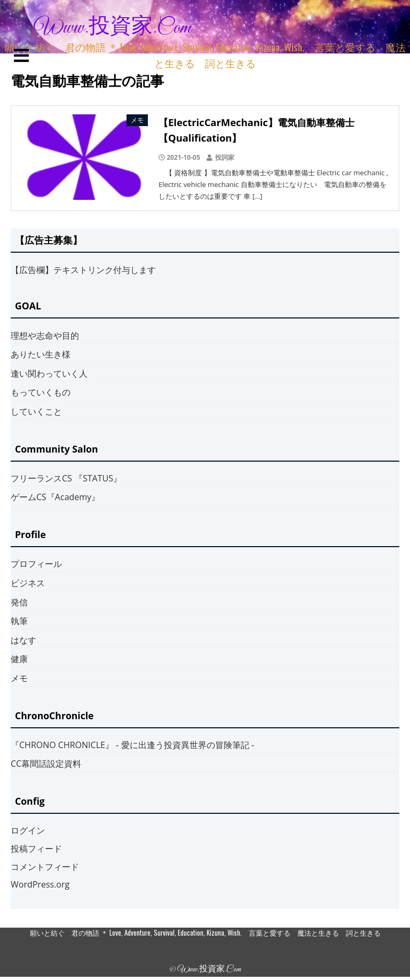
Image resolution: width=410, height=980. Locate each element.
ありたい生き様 (41, 354)
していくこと (36, 411)
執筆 (19, 621)
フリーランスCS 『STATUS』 (66, 478)
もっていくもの (41, 392)
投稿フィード (36, 849)
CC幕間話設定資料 (46, 764)
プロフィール (36, 564)
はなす (23, 640)
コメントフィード (45, 867)
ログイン (28, 830)
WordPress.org (40, 884)
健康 (19, 659)
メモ (19, 678)
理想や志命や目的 (45, 336)
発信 (19, 602)
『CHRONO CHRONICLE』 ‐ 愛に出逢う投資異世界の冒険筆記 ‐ (132, 745)
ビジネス (28, 583)
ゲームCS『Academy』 (55, 497)
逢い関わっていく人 (49, 374)
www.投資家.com (113, 28)
